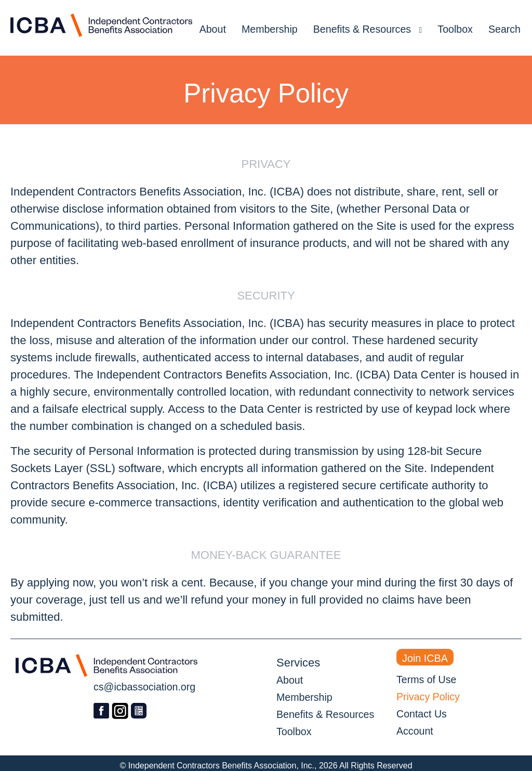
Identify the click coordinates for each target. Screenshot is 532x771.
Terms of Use (426, 679)
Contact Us (422, 714)
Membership (270, 29)
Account (415, 731)
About (213, 29)
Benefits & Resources (368, 29)
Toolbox (455, 29)
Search (504, 29)
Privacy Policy (428, 697)
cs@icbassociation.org (144, 687)
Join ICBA (425, 658)
